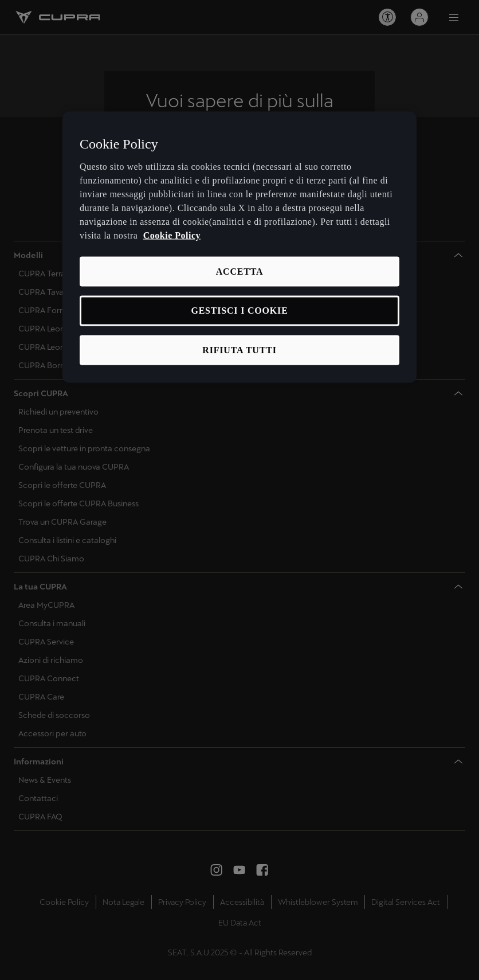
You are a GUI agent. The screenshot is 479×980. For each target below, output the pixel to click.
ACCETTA (240, 271)
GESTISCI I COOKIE (239, 311)
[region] (239, 247)
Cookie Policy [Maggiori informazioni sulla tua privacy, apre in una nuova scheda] (172, 235)
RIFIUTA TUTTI (239, 350)
